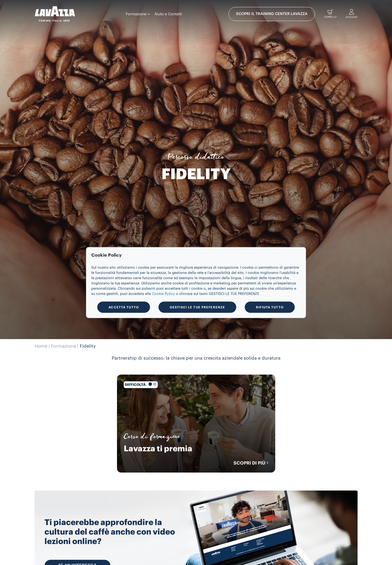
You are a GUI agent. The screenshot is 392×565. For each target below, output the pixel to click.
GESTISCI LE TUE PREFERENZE (197, 307)
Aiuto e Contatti (168, 14)
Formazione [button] (138, 14)
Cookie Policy (163, 294)
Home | (42, 346)
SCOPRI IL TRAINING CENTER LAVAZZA (272, 14)
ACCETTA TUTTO (124, 307)
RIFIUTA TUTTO (270, 307)
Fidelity (88, 346)
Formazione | (65, 346)
